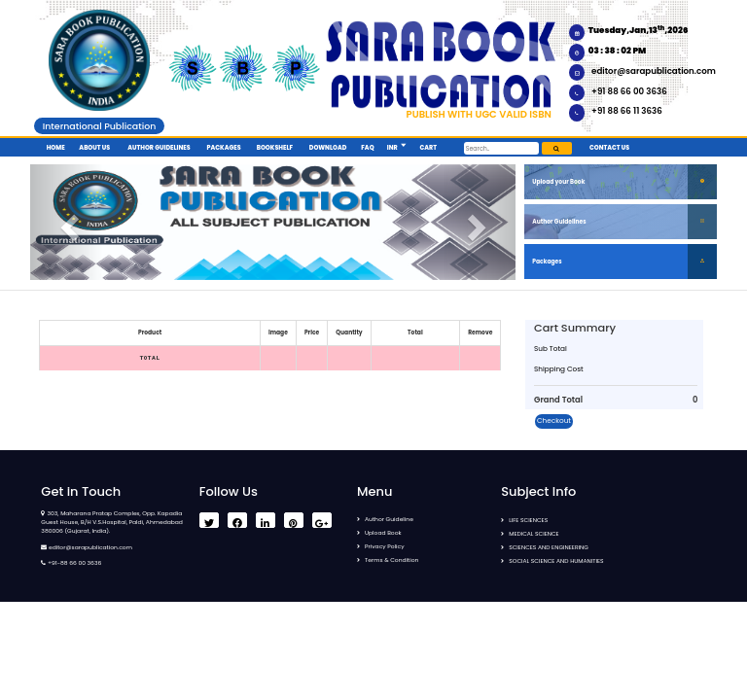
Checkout (554, 420)
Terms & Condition (391, 560)
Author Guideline (389, 519)
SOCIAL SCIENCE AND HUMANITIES (556, 561)
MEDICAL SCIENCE (534, 534)
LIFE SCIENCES (528, 520)
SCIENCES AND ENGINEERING (549, 547)
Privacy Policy (385, 546)
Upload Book (383, 533)
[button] (402, 146)
